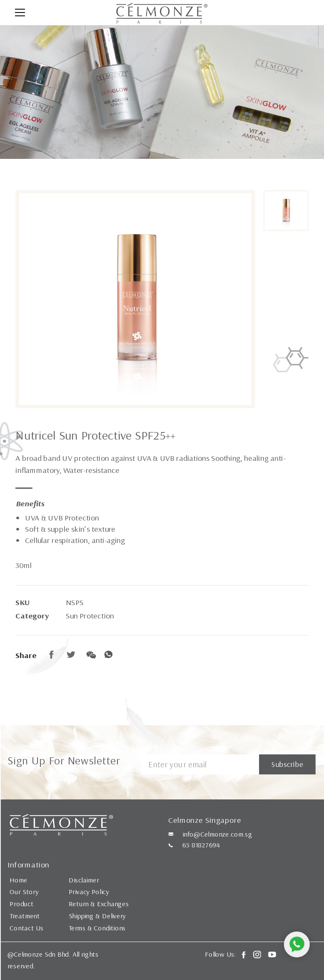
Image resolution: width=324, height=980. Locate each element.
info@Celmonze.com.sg (217, 834)
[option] (135, 299)
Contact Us (26, 928)
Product (21, 904)
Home (19, 879)
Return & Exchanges (99, 904)
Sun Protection (90, 616)
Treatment (25, 916)
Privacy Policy (89, 892)
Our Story (24, 892)
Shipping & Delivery (97, 916)
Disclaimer (84, 879)
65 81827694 (201, 845)
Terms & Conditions (97, 928)
